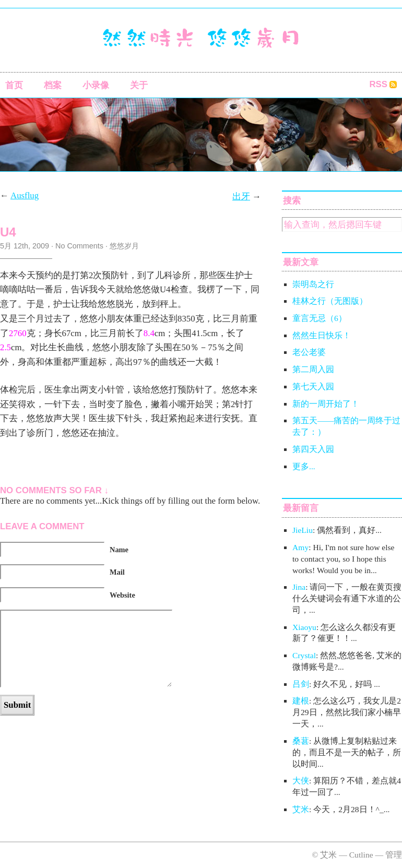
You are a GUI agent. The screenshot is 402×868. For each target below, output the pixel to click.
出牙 (241, 197)
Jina (299, 587)
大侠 (301, 781)
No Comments (79, 246)
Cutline (361, 855)
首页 (14, 85)
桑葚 (301, 741)
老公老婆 (309, 352)
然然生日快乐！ (322, 335)
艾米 (301, 809)
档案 (53, 85)
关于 (139, 85)
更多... (304, 466)
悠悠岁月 (124, 246)
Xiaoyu (304, 627)
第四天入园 (313, 449)
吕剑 (301, 684)
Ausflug (25, 195)
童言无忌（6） (320, 318)
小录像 (96, 85)
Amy (300, 547)
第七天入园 (313, 387)
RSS (378, 84)
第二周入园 (313, 369)
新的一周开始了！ (326, 404)
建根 (301, 701)
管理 (394, 855)
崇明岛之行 (313, 284)
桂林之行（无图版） (330, 301)
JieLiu (303, 530)
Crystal (304, 655)
